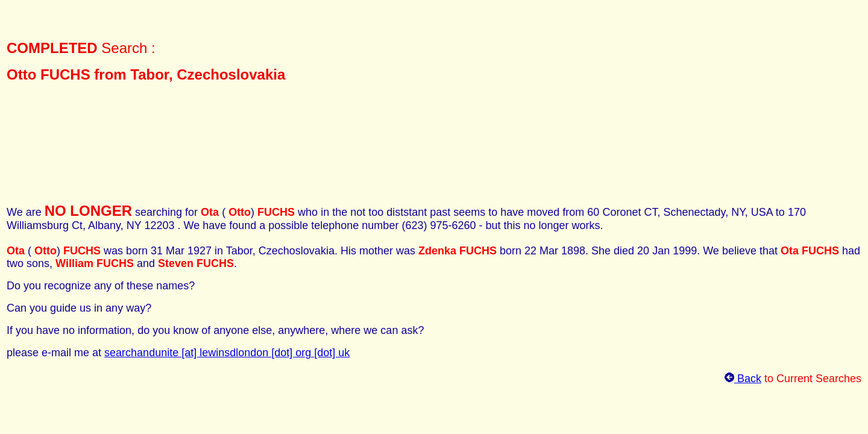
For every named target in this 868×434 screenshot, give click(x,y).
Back (743, 379)
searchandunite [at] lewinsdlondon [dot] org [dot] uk (227, 353)
